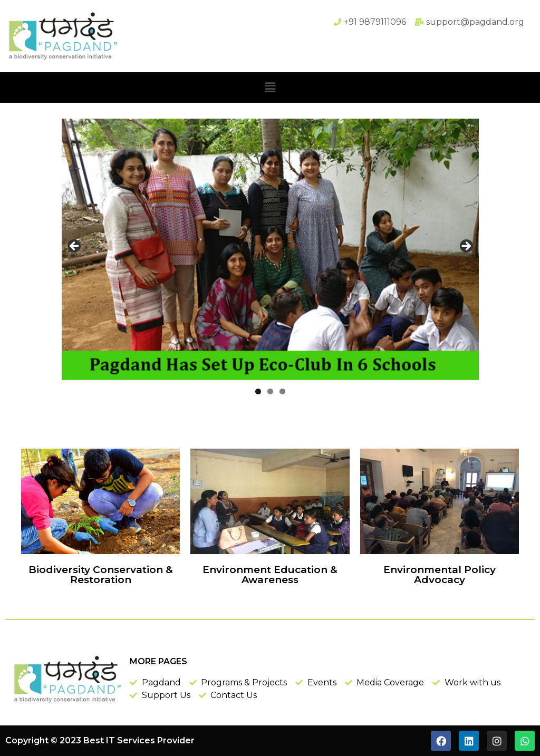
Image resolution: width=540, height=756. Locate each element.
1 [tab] (258, 391)
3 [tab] (282, 391)
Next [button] (466, 247)
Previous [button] (75, 247)
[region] (270, 249)
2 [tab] (270, 391)
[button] (270, 88)
